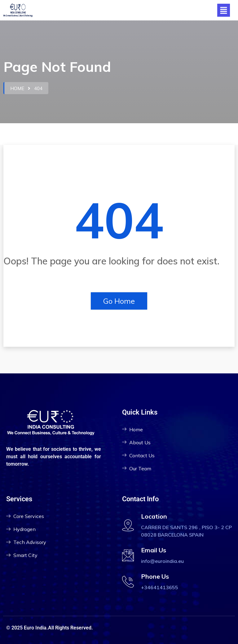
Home (17, 88)
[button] (223, 10)
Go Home (119, 301)
